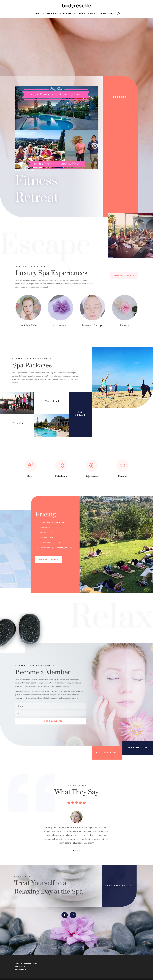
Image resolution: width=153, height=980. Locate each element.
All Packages (80, 414)
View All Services (124, 276)
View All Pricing (49, 559)
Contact (102, 14)
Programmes (66, 14)
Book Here (121, 97)
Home (36, 14)
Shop (80, 14)
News (91, 14)
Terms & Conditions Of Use (26, 964)
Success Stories (50, 14)
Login (112, 14)
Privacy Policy (21, 967)
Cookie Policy (21, 969)
